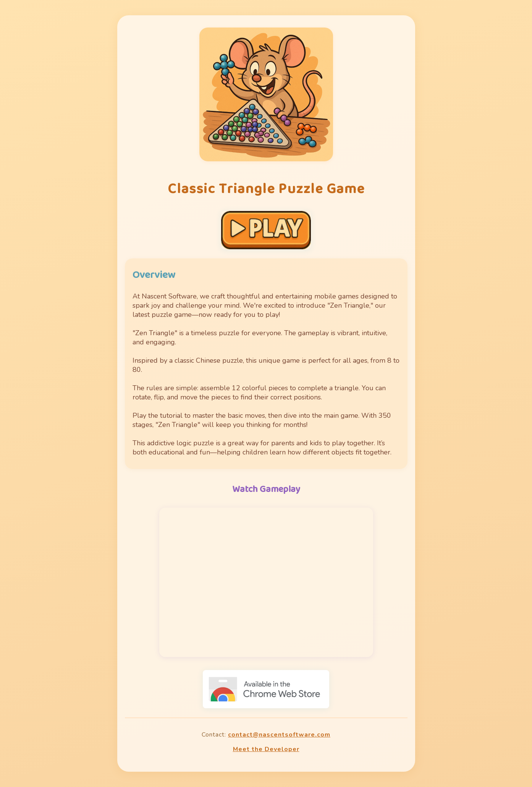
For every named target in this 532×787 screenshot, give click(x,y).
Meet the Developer (266, 749)
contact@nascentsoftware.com (279, 735)
